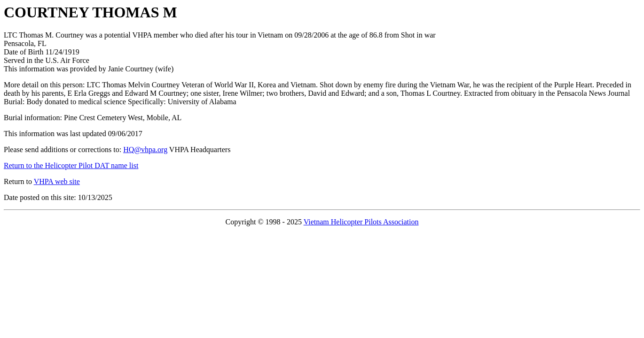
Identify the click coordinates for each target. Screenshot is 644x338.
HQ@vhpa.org (145, 150)
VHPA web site (57, 181)
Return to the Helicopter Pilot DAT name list (71, 165)
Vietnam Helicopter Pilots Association (361, 222)
